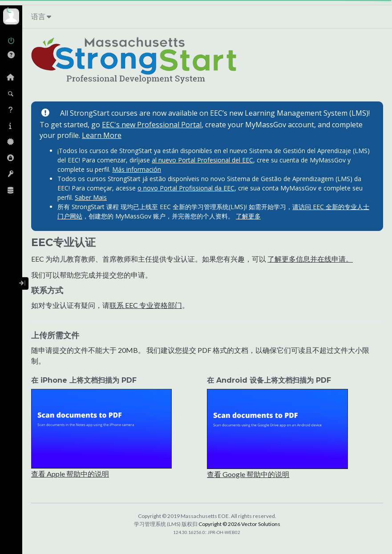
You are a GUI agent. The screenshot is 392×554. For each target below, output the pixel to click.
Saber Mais (91, 197)
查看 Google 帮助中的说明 (248, 474)
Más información (137, 169)
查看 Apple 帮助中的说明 (70, 474)
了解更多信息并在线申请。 (310, 259)
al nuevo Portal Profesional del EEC (202, 160)
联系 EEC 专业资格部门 (146, 305)
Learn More (102, 135)
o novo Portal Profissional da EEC (186, 188)
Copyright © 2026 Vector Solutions (239, 524)
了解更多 (248, 216)
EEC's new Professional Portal (152, 125)
